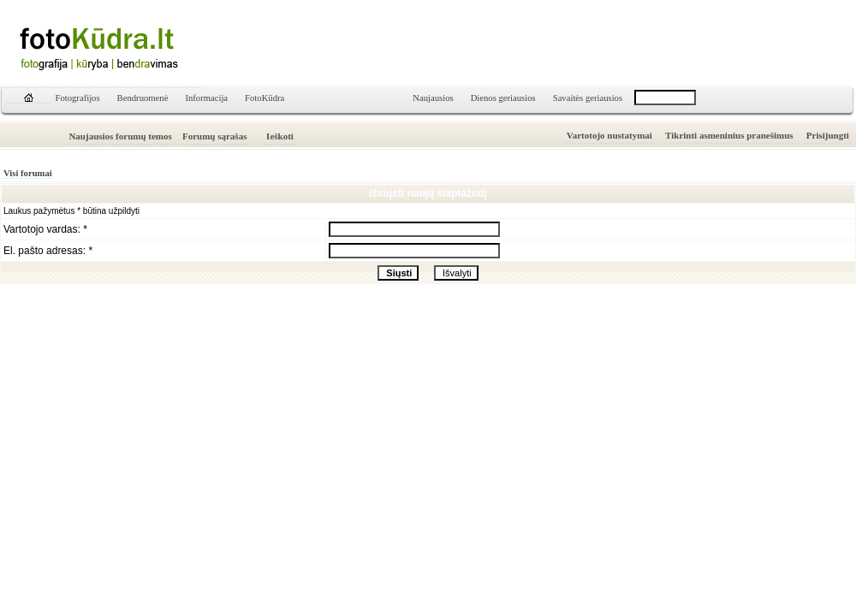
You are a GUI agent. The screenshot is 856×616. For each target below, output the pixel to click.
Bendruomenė (143, 98)
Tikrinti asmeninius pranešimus (729, 135)
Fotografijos (78, 98)
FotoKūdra (265, 98)
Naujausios (433, 98)
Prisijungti (828, 135)
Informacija (206, 98)
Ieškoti (280, 136)
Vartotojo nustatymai (609, 135)
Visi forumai (28, 173)
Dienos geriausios (503, 98)
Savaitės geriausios (588, 98)
